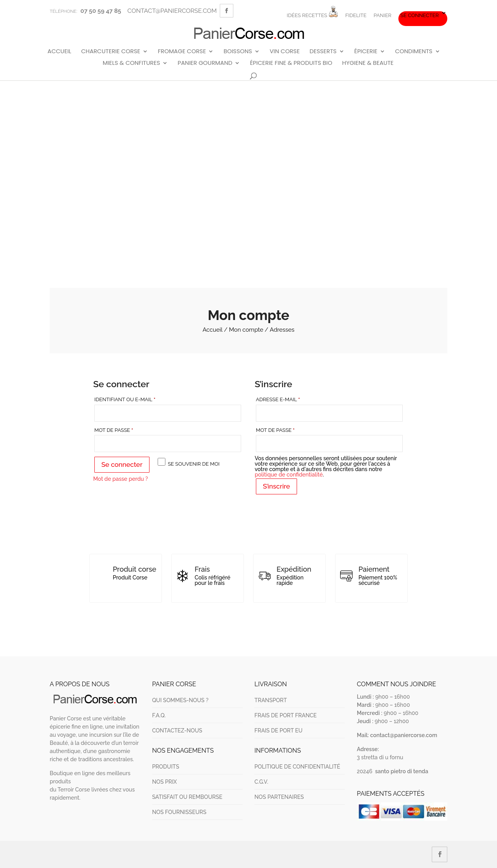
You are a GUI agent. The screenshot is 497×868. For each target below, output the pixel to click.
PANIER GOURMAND (205, 63)
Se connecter (420, 16)
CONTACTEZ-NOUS (177, 731)
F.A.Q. (159, 715)
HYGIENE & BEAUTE (368, 63)
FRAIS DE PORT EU (278, 731)
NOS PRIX (165, 782)
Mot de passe (130, 430)
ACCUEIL (59, 52)
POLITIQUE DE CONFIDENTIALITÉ (297, 767)
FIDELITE (356, 16)
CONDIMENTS (414, 52)
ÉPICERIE (366, 52)
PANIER (382, 16)
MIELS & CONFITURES (131, 63)
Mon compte (246, 330)
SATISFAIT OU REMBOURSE (187, 797)
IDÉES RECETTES (312, 12)
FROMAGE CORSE (182, 52)
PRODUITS (166, 767)
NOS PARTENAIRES (279, 797)
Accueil (213, 330)
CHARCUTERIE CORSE (111, 52)
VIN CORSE (284, 52)
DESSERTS (323, 52)
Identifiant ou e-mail (141, 399)
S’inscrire (276, 486)
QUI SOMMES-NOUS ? (180, 700)
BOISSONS (238, 52)
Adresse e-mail (294, 399)
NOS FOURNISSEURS (179, 812)
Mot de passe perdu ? (121, 479)
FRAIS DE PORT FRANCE (285, 715)
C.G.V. (261, 782)
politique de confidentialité (289, 475)
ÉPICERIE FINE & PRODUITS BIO (291, 63)
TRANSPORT (270, 700)
